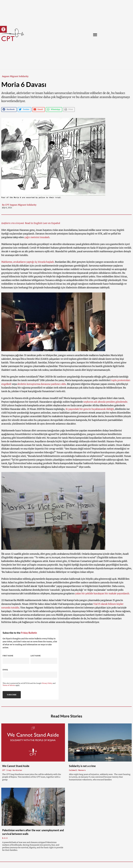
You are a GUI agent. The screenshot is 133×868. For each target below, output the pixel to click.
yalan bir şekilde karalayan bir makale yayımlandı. (102, 594)
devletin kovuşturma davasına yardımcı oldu (42, 384)
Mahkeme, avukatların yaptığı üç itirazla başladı (28, 262)
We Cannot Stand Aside (16, 766)
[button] (3, 29)
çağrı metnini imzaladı (37, 237)
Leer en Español (51, 223)
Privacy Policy (47, 683)
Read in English (34, 223)
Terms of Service (9, 685)
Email (5, 670)
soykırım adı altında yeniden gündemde (105, 402)
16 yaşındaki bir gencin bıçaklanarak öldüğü (90, 409)
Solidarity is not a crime (82, 766)
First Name (8, 656)
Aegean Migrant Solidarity (15, 76)
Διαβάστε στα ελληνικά (13, 223)
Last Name (36, 656)
